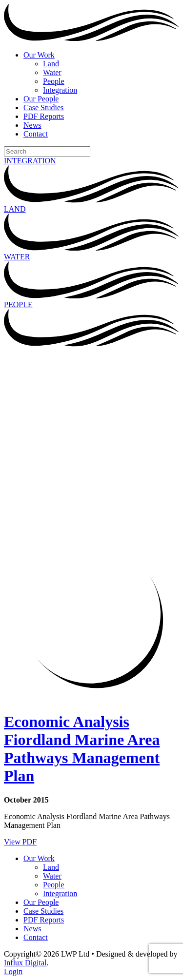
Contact (36, 134)
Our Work (39, 55)
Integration (60, 90)
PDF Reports (44, 116)
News (32, 125)
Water (52, 72)
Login (13, 971)
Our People (41, 99)
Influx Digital (25, 963)
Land (51, 64)
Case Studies (43, 108)
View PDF (20, 842)
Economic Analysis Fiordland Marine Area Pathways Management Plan (82, 749)
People (54, 81)
